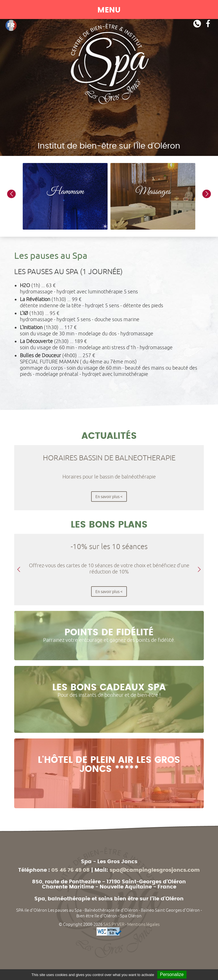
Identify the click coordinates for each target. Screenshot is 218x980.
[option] (65, 196)
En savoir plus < (109, 497)
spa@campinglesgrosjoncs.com (155, 870)
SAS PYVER (114, 924)
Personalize (172, 974)
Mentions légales (143, 924)
